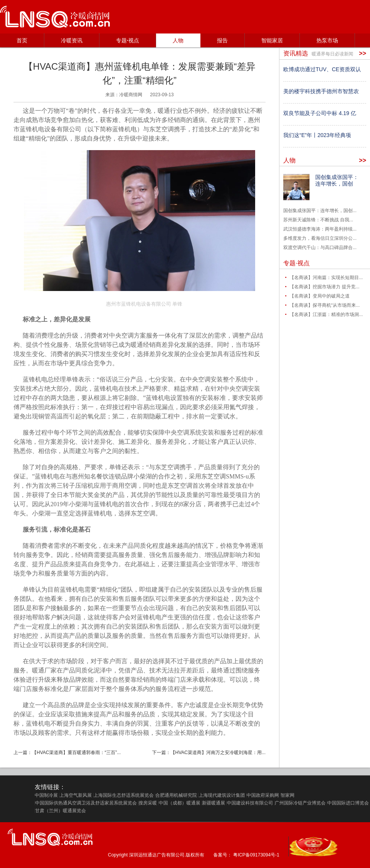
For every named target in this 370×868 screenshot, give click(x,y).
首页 (22, 40)
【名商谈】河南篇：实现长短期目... (326, 278)
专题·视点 (128, 40)
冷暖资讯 (72, 40)
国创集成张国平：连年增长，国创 (337, 180)
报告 (222, 40)
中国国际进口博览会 (348, 803)
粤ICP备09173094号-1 (256, 855)
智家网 (288, 795)
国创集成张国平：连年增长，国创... (320, 211)
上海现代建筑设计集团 (222, 795)
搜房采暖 (148, 803)
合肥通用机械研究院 (176, 795)
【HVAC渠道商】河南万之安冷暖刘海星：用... (218, 753)
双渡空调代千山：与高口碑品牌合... (320, 248)
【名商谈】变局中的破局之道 (320, 296)
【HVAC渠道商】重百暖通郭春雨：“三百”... (76, 753)
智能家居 (272, 40)
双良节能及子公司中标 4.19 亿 (320, 113)
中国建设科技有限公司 (250, 803)
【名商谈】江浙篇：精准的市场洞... (326, 314)
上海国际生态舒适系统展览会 (124, 795)
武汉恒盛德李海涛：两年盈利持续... (320, 229)
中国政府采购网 (263, 795)
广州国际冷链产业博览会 (300, 803)
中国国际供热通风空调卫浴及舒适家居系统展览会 (86, 803)
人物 (178, 40)
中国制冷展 (46, 795)
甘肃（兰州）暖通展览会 (61, 811)
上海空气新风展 (76, 795)
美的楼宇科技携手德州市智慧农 (321, 91)
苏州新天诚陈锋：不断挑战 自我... (318, 220)
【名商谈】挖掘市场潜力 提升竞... (324, 287)
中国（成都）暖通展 (180, 803)
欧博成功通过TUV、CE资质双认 (322, 69)
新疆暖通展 (214, 803)
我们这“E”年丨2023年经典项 (317, 135)
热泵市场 (327, 40)
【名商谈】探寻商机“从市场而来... (325, 305)
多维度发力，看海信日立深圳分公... (320, 238)
